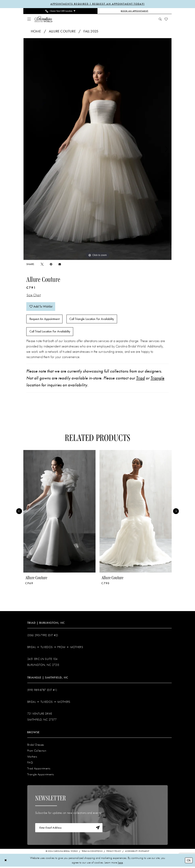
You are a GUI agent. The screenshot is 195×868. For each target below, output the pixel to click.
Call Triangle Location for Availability (92, 320)
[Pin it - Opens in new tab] (51, 264)
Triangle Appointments (41, 775)
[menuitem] (60, 11)
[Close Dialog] (6, 862)
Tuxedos (47, 648)
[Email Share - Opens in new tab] (60, 264)
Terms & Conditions (92, 853)
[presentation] (59, 512)
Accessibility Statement (137, 853)
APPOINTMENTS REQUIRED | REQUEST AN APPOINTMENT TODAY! (98, 4)
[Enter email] (69, 829)
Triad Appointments (39, 769)
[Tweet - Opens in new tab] (42, 264)
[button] (29, 19)
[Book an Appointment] (135, 11)
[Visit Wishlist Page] (166, 19)
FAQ (30, 763)
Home (36, 31)
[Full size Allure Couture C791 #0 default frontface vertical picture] (97, 149)
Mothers (77, 648)
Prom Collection (37, 752)
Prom (61, 648)
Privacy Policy (114, 853)
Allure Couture (62, 31)
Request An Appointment (44, 320)
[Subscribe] (98, 829)
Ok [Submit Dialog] (189, 861)
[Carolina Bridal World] (43, 19)
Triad (140, 379)
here (120, 864)
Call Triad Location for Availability (50, 333)
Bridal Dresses (36, 746)
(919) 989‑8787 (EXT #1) (42, 691)
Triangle (157, 379)
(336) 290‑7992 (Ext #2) (43, 636)
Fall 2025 (91, 31)
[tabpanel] (97, 149)
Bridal (32, 648)
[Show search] (160, 19)
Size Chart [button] (34, 295)
